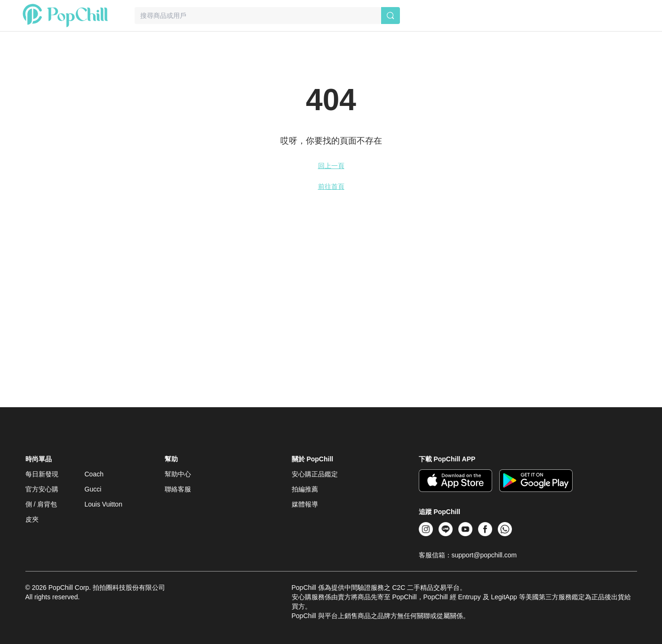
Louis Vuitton (104, 504)
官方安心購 (42, 489)
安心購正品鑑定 (315, 474)
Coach (94, 474)
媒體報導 (305, 504)
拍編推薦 (305, 489)
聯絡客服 (178, 489)
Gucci (93, 489)
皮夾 (32, 519)
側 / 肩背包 (41, 504)
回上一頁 (331, 166)
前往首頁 (331, 186)
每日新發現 (42, 474)
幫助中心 (178, 474)
